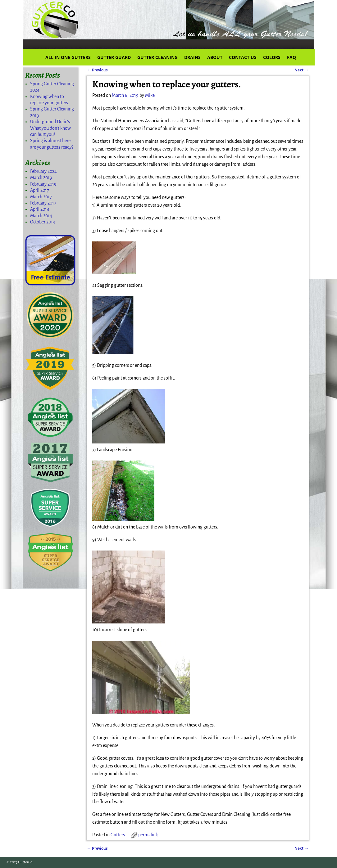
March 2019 (41, 178)
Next (301, 70)
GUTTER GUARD (114, 57)
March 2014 (41, 216)
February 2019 (43, 184)
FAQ (291, 57)
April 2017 (40, 190)
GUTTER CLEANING (157, 57)
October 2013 (43, 222)
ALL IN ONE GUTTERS (68, 57)
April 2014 (40, 209)
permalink (148, 835)
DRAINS (192, 57)
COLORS (272, 57)
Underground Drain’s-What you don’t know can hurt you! (51, 128)
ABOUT (215, 57)
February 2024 (43, 171)
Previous (97, 70)
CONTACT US (243, 57)
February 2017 (43, 203)
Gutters (118, 835)
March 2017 (41, 197)
